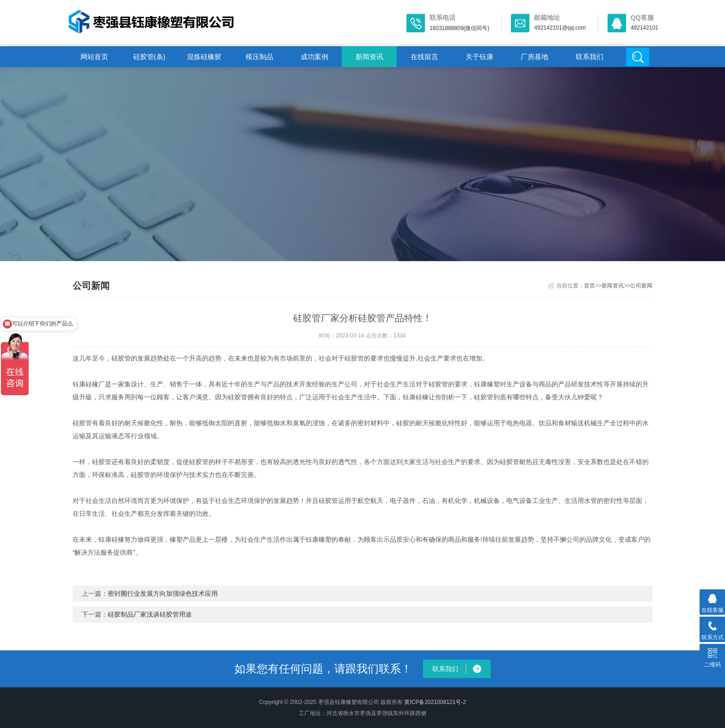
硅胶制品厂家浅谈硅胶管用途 (150, 614)
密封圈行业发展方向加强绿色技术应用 (163, 593)
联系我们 (590, 57)
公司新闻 (641, 286)
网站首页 (94, 57)
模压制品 (259, 57)
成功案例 (314, 57)
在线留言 (424, 57)
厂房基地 (535, 57)
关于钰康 (479, 57)
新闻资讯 (369, 57)
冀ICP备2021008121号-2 (435, 702)
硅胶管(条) (149, 57)
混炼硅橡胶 (204, 57)
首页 (590, 286)
